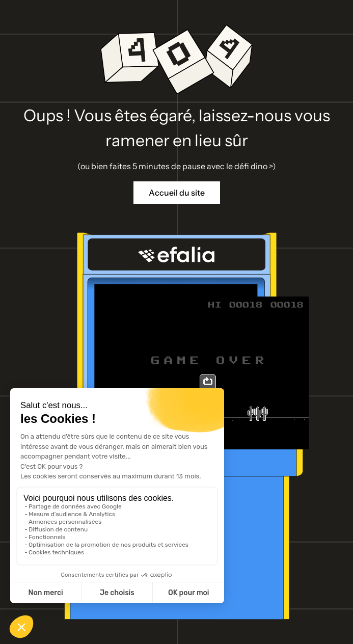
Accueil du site (177, 193)
